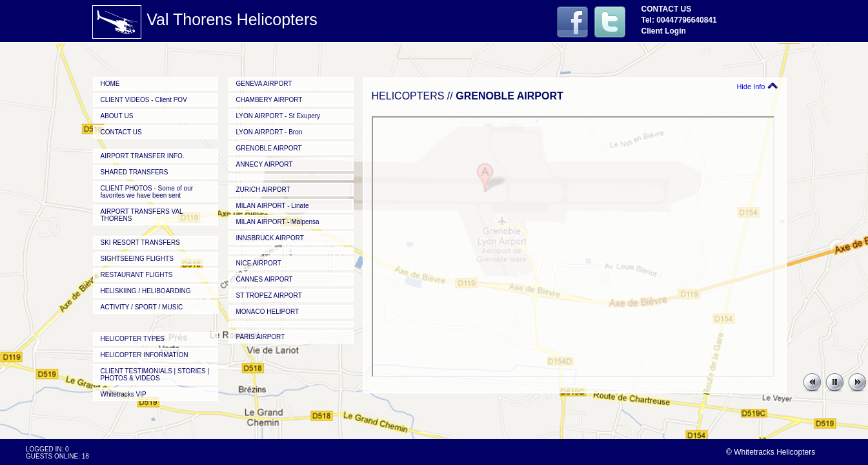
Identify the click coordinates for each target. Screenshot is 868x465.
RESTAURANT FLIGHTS (137, 275)
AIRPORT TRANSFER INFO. (143, 156)
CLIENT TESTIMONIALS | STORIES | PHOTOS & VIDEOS (155, 375)
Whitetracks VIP (124, 394)
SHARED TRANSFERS (135, 172)
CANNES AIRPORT (265, 279)
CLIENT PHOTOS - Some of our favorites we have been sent (147, 192)
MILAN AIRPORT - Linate (273, 206)
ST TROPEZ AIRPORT (269, 295)
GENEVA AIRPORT (264, 84)
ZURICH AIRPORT (263, 190)
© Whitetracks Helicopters (771, 452)
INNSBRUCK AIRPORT (270, 238)
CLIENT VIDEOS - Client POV (144, 100)
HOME (110, 84)
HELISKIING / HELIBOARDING (146, 291)
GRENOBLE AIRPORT (269, 148)
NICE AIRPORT (259, 263)
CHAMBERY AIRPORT (269, 100)
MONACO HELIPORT (268, 312)
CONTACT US (121, 132)
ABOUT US (117, 116)
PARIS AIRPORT (261, 337)
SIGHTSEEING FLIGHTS (137, 259)
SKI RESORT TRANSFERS (140, 243)
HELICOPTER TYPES (133, 339)
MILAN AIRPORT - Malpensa (278, 222)
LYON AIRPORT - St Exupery (278, 116)
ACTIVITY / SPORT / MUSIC (142, 307)
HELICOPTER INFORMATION (145, 355)
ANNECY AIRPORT (265, 164)
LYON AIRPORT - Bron (269, 132)
